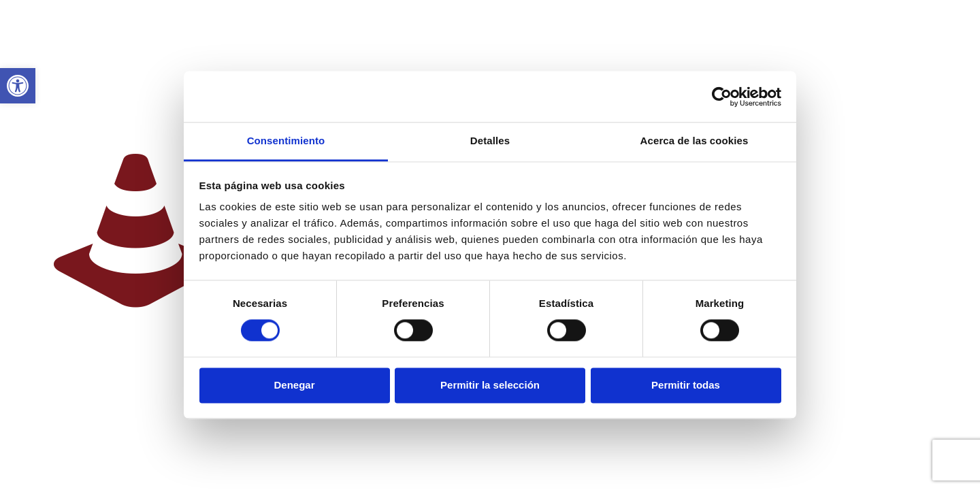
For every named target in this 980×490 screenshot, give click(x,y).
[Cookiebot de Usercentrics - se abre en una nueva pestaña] (722, 97)
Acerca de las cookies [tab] (695, 141)
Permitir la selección (490, 385)
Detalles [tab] (490, 141)
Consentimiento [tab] (286, 141)
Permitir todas (686, 385)
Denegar (294, 385)
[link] (18, 86)
